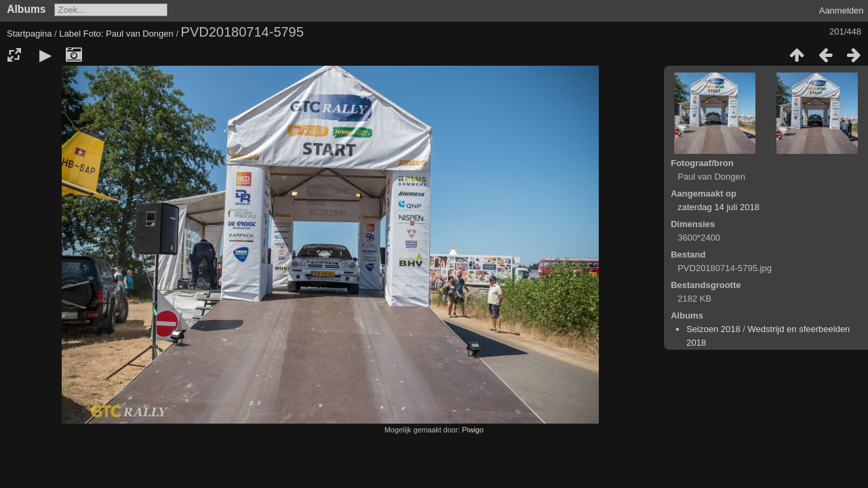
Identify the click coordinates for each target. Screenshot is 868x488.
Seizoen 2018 (713, 329)
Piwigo (473, 430)
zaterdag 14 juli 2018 (718, 207)
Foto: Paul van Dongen (129, 34)
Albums (26, 9)
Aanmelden (842, 11)
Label (70, 34)
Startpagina (29, 34)
